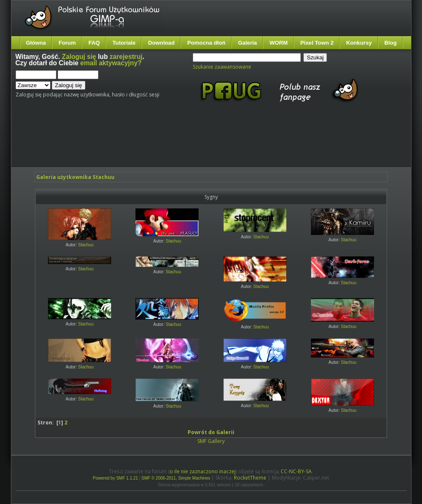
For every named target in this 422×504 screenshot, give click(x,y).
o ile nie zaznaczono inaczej (203, 471)
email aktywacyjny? (111, 63)
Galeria (248, 43)
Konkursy (359, 43)
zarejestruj (126, 57)
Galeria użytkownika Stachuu (75, 177)
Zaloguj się (79, 57)
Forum (67, 43)
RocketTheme (250, 478)
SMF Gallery (211, 441)
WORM (279, 43)
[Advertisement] (173, 142)
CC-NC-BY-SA (296, 471)
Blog (391, 43)
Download (161, 43)
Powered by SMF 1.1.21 (115, 478)
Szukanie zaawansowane (222, 67)
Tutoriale (124, 43)
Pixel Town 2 (317, 43)
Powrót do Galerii (211, 432)
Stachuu (86, 245)
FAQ (94, 43)
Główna (36, 43)
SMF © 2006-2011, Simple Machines (176, 478)
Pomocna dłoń (206, 43)
